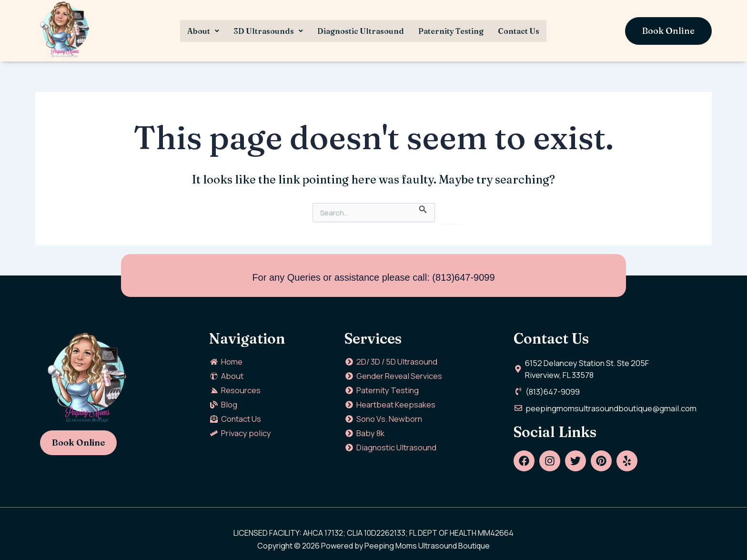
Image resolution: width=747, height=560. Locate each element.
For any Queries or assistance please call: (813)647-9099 (373, 277)
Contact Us (519, 31)
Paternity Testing (451, 31)
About (203, 31)
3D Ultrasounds (268, 31)
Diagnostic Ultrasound (361, 31)
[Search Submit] (423, 208)
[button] (203, 31)
